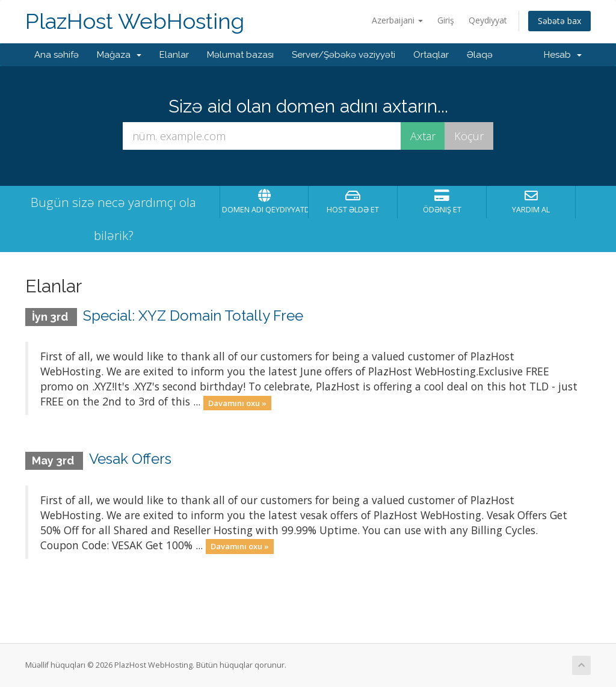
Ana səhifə (57, 55)
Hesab (563, 55)
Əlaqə (480, 55)
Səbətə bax (559, 21)
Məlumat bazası (240, 55)
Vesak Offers (130, 459)
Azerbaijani (397, 20)
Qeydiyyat (488, 20)
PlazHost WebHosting (135, 21)
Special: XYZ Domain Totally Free (193, 316)
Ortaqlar (431, 55)
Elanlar (174, 55)
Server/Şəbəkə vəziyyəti (343, 55)
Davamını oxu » (237, 402)
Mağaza (119, 55)
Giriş (446, 20)
